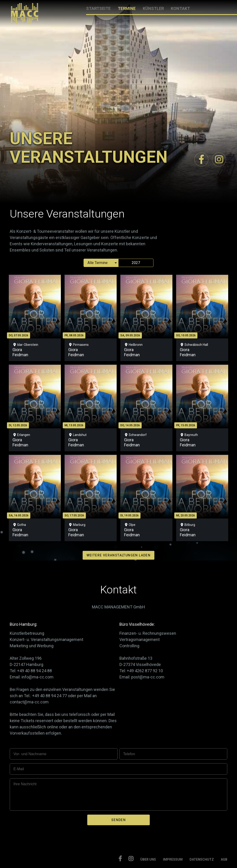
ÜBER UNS (148, 859)
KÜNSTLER (153, 8)
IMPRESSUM (173, 859)
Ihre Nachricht (25, 784)
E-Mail (19, 769)
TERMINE (127, 8)
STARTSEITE (98, 8)
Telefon (129, 754)
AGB (224, 859)
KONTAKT (180, 8)
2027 (136, 263)
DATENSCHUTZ (202, 859)
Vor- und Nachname (30, 754)
